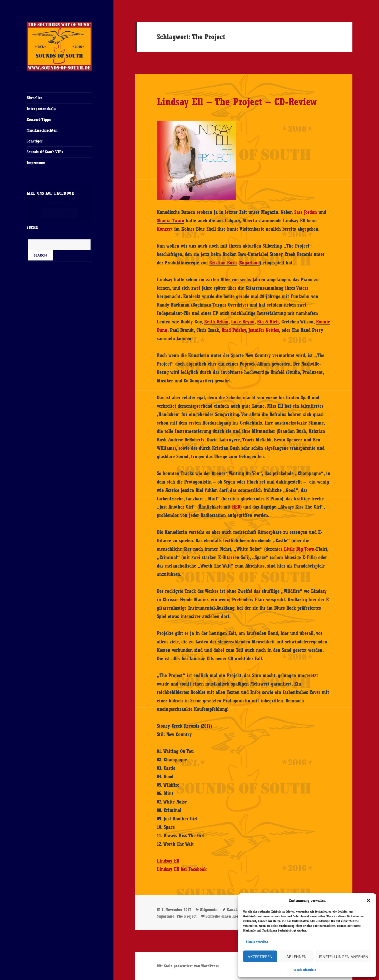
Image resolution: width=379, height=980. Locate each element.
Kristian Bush (223, 263)
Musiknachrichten (42, 130)
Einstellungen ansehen (344, 957)
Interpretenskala (41, 109)
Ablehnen (296, 957)
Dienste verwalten (257, 942)
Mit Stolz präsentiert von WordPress (188, 966)
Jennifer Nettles (264, 330)
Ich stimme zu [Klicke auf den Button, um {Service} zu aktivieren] (59, 213)
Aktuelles (34, 98)
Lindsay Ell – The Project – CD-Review (237, 102)
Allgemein (209, 910)
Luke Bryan (243, 322)
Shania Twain (171, 220)
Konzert (165, 229)
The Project (187, 916)
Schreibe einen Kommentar (229, 916)
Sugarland (250, 263)
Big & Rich (268, 322)
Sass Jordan (306, 212)
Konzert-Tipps (39, 119)
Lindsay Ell (168, 861)
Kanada (233, 910)
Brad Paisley (234, 330)
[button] (368, 900)
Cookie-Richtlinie (305, 970)
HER (236, 507)
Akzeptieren (260, 957)
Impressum (36, 163)
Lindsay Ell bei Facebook (182, 869)
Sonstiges (35, 141)
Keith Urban (216, 322)
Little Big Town (299, 549)
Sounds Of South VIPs (45, 152)
